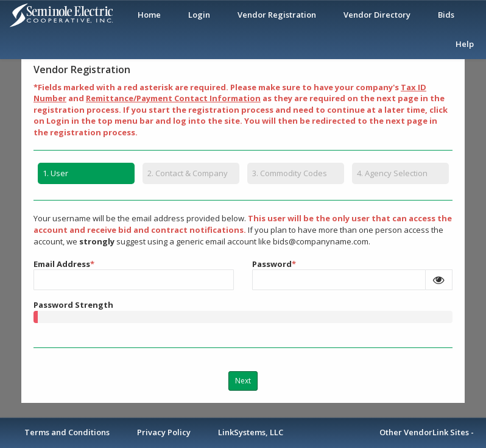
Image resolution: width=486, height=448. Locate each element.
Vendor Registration (277, 15)
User (53, 173)
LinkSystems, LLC (251, 432)
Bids (446, 15)
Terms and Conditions (67, 432)
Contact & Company (188, 173)
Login (199, 15)
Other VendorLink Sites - (427, 432)
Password (274, 263)
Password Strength (73, 305)
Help (465, 44)
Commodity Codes (290, 173)
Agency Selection (392, 173)
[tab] (86, 175)
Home (149, 15)
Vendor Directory (377, 15)
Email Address (64, 263)
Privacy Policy (164, 432)
